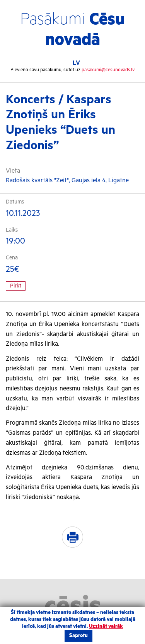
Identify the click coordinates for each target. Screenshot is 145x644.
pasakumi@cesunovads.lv (108, 70)
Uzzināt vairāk (106, 626)
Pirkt (16, 286)
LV (76, 63)
